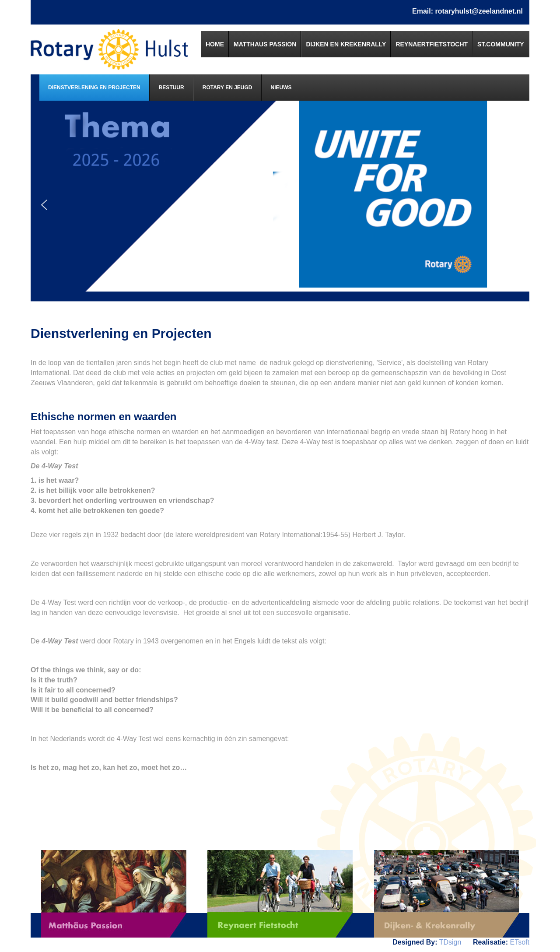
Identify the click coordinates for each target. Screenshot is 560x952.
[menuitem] (215, 44)
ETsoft (520, 942)
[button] (44, 205)
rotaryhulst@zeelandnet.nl (479, 11)
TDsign (450, 942)
